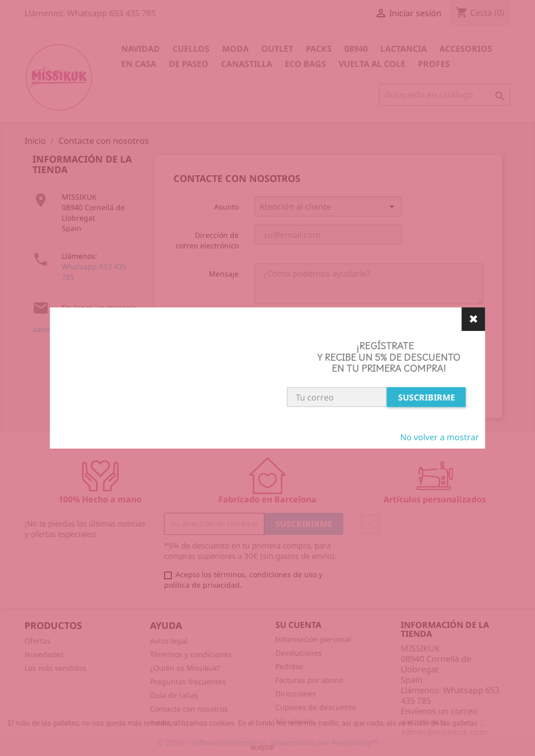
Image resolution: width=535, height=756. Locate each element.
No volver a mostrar (440, 437)
